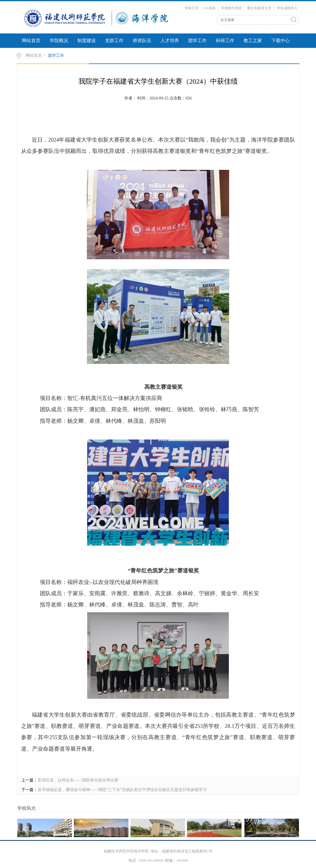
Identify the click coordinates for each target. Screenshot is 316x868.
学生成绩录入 (287, 8)
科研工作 (225, 41)
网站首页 (31, 41)
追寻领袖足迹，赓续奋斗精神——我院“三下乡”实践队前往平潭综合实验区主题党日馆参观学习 (122, 790)
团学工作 (197, 41)
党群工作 (114, 41)
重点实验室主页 (259, 8)
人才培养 (170, 41)
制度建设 (87, 41)
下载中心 (281, 41)
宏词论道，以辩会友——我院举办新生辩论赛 (78, 780)
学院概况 (59, 41)
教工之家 (253, 41)
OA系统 (210, 8)
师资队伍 (142, 41)
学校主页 (192, 8)
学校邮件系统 (231, 8)
